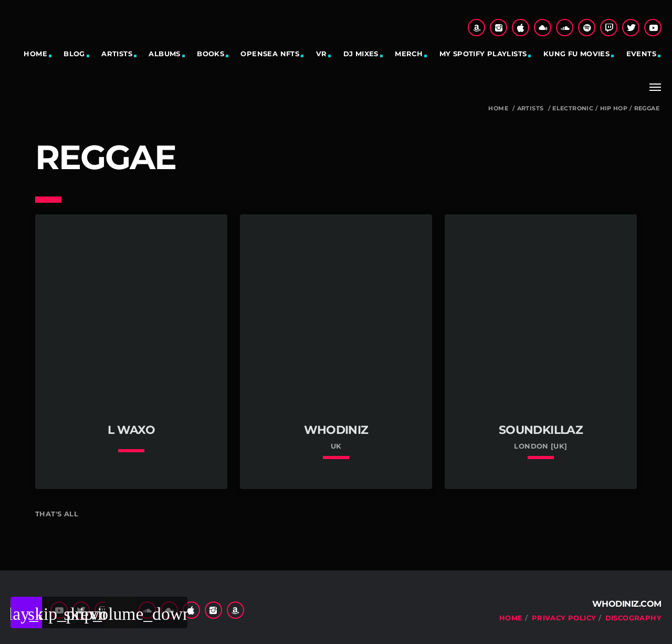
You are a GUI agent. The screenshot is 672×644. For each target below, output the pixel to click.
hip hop (614, 108)
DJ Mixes (361, 54)
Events (641, 54)
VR (322, 54)
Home (35, 54)
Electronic (573, 108)
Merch (409, 54)
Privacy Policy (564, 618)
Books (211, 54)
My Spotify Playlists (483, 54)
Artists (117, 54)
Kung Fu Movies (576, 54)
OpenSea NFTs (270, 54)
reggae (647, 108)
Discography (633, 618)
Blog (74, 54)
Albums (164, 54)
